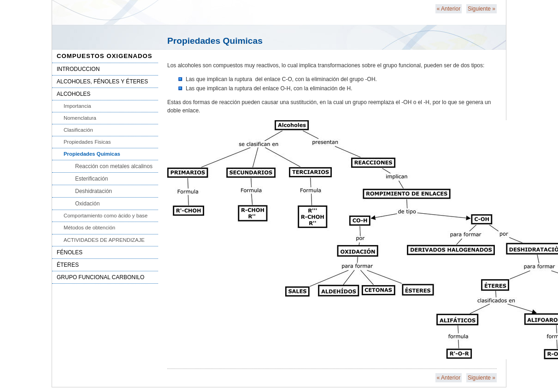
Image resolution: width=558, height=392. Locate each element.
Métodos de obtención (89, 228)
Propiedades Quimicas (92, 154)
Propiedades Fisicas (87, 142)
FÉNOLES (70, 252)
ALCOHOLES (73, 94)
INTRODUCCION (78, 69)
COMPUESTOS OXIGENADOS (105, 56)
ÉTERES (68, 265)
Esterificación (91, 179)
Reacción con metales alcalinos (114, 166)
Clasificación (78, 130)
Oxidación (87, 204)
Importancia (77, 106)
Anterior (449, 9)
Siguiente (482, 9)
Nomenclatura (80, 118)
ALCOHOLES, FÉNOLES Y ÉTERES (102, 82)
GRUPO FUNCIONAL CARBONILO (100, 277)
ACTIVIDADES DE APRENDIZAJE (104, 240)
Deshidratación (94, 191)
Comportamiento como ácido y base (106, 216)
